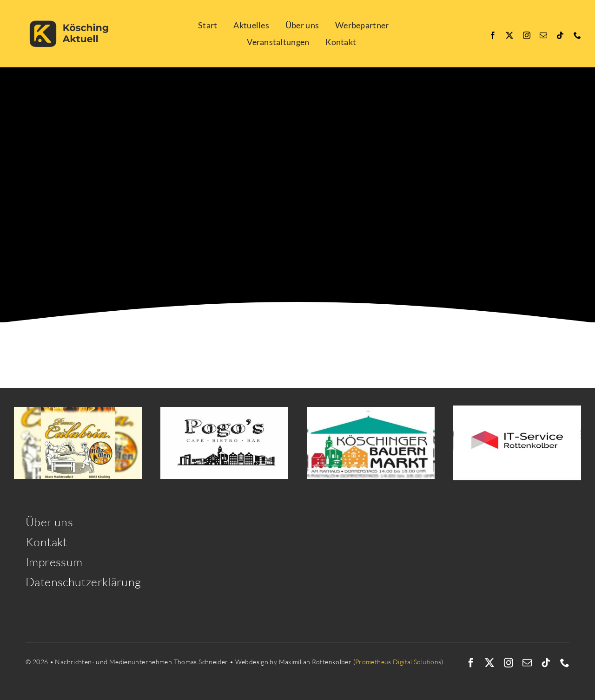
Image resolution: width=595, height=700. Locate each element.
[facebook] (493, 35)
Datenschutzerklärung (83, 582)
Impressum (54, 562)
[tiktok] (560, 35)
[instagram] (527, 35)
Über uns (49, 522)
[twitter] (509, 35)
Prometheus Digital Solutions (398, 662)
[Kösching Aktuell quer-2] (72, 10)
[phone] (577, 35)
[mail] (543, 35)
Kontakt (46, 542)
